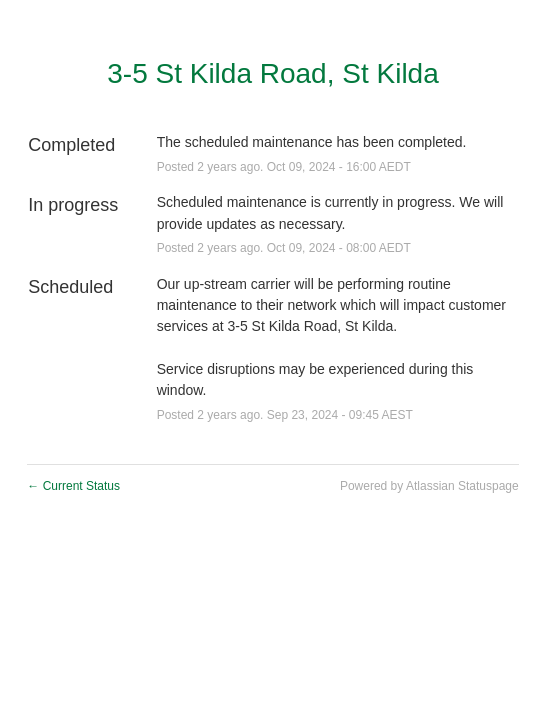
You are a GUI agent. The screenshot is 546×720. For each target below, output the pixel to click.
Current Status (73, 486)
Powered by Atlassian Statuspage (429, 486)
